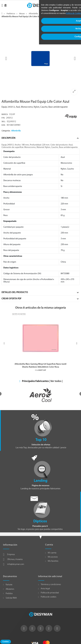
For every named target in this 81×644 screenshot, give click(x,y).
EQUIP (12, 114)
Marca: (5, 115)
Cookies (6, 642)
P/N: (3, 118)
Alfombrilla (16, 131)
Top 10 (41, 440)
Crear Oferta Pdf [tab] (12, 299)
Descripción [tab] (8, 138)
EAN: (3, 125)
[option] (40, 59)
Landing (41, 481)
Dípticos (40, 521)
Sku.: (4, 122)
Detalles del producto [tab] (15, 292)
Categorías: (6, 131)
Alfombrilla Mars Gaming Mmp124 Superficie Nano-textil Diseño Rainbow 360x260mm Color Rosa (40, 366)
